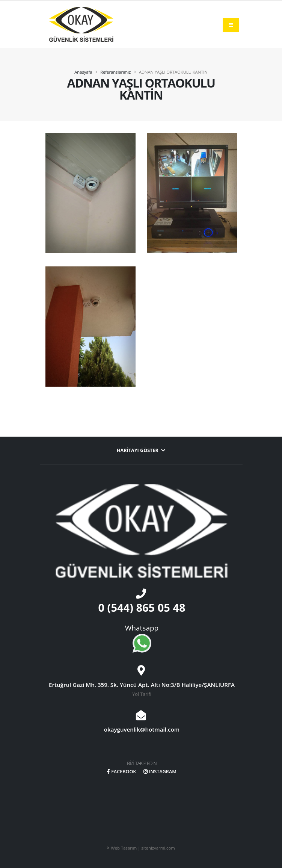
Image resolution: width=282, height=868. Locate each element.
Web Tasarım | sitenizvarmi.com (143, 848)
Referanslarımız (115, 72)
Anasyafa (83, 72)
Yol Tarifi (142, 694)
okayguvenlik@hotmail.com (142, 729)
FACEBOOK (121, 772)
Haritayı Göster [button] (141, 450)
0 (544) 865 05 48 (142, 607)
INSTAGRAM (160, 772)
